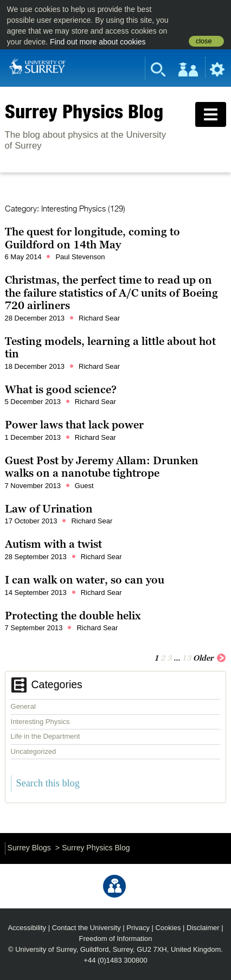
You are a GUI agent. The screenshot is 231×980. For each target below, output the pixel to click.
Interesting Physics (40, 722)
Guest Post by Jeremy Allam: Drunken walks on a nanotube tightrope (102, 467)
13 (187, 658)
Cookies (168, 928)
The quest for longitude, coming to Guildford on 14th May (92, 238)
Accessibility (27, 928)
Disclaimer (203, 928)
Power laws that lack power (74, 425)
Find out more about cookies (98, 42)
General (23, 706)
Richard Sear (99, 318)
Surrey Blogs (29, 848)
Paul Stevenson (80, 257)
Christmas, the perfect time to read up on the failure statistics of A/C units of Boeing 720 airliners (111, 293)
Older (210, 657)
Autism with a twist (53, 544)
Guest (84, 486)
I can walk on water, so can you (85, 580)
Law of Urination (49, 509)
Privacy (138, 928)
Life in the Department (46, 736)
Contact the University (86, 928)
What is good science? (61, 389)
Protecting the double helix (73, 616)
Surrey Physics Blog (84, 111)
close (204, 41)
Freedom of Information (116, 939)
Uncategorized (34, 751)
